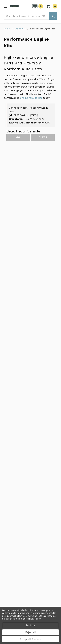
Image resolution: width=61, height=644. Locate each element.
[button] (37, 6)
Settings (31, 625)
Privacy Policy (34, 619)
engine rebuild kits (31, 98)
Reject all (31, 632)
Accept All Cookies (30, 639)
